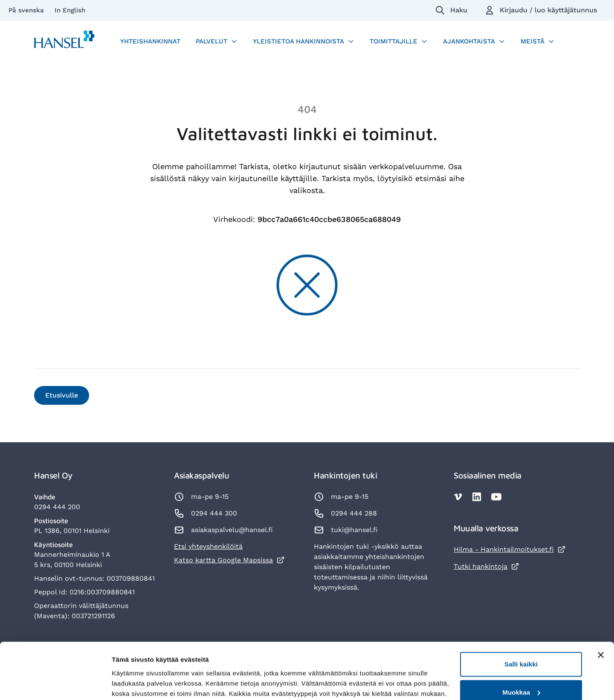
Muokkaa (521, 650)
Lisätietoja (128, 674)
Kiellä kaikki (521, 677)
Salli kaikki (521, 621)
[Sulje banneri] (601, 612)
